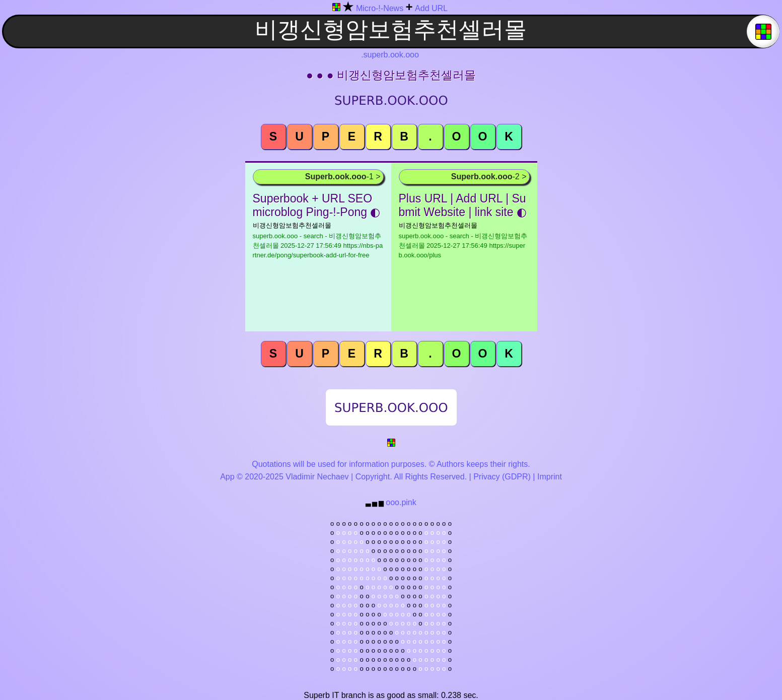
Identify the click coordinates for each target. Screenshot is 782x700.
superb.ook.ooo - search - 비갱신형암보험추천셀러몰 (318, 246)
